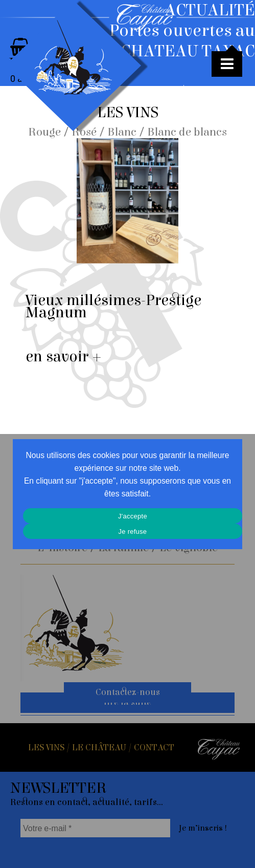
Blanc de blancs (187, 132)
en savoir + (64, 357)
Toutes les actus (222, 94)
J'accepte (133, 516)
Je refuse (133, 531)
